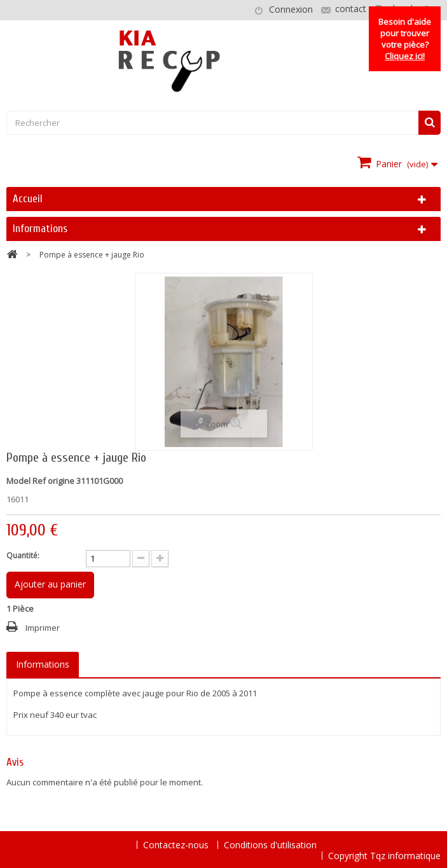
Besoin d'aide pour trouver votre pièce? (405, 39)
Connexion (291, 9)
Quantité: (23, 555)
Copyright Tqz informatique (384, 856)
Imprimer (43, 628)
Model (18, 481)
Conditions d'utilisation (270, 845)
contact (351, 9)
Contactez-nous (177, 845)
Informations (40, 229)
